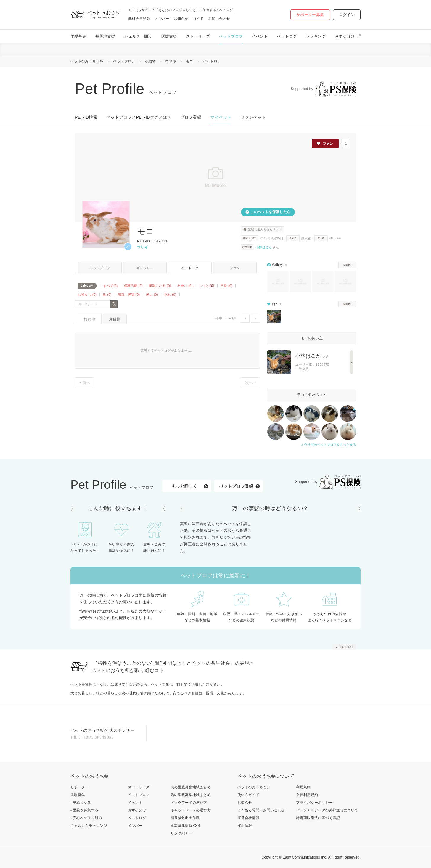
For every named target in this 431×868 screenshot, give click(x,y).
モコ (190, 61)
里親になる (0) (160, 286)
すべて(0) (111, 286)
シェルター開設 (138, 36)
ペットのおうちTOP (87, 61)
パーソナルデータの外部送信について (327, 810)
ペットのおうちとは (254, 787)
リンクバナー (181, 833)
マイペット (221, 117)
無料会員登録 (139, 19)
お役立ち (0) (87, 295)
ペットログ (287, 36)
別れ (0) (170, 295)
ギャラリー (145, 268)
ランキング (316, 36)
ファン (235, 268)
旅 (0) (107, 295)
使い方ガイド (248, 795)
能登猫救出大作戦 (185, 818)
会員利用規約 (307, 795)
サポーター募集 (310, 15)
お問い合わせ (219, 19)
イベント (260, 36)
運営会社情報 (248, 818)
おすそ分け (345, 36)
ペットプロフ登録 (236, 486)
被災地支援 (105, 36)
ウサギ (171, 61)
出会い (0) (185, 286)
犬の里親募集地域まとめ (191, 787)
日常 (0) (227, 286)
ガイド (198, 19)
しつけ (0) (207, 286)
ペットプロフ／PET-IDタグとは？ (139, 117)
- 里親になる (81, 803)
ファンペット (253, 117)
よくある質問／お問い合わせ (261, 810)
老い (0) (152, 295)
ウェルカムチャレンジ (89, 826)
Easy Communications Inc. (305, 857)
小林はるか (264, 247)
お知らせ (181, 19)
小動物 (150, 61)
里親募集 (78, 36)
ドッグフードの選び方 (189, 803)
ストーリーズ (198, 36)
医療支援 (169, 36)
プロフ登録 (191, 117)
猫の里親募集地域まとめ (191, 795)
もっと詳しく (184, 486)
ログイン (347, 15)
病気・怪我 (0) (129, 295)
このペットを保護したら (270, 212)
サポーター (80, 787)
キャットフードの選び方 (191, 810)
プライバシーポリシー (314, 803)
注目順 (115, 319)
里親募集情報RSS (185, 826)
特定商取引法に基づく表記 (318, 818)
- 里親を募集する (85, 810)
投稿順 (90, 319)
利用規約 (303, 787)
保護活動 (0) (133, 286)
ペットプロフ (231, 36)
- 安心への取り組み (86, 818)
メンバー (162, 19)
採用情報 (245, 826)
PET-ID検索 (86, 117)
